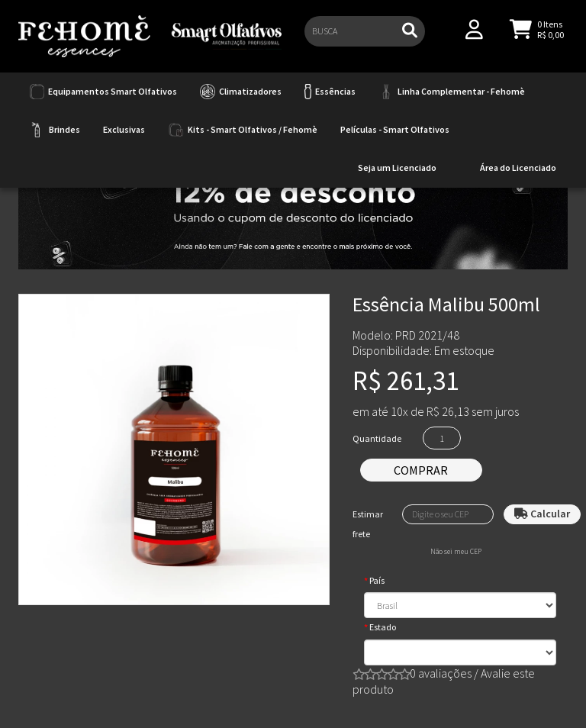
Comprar (421, 470)
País (377, 580)
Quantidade (377, 438)
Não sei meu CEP (456, 552)
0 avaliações (441, 673)
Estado (383, 627)
